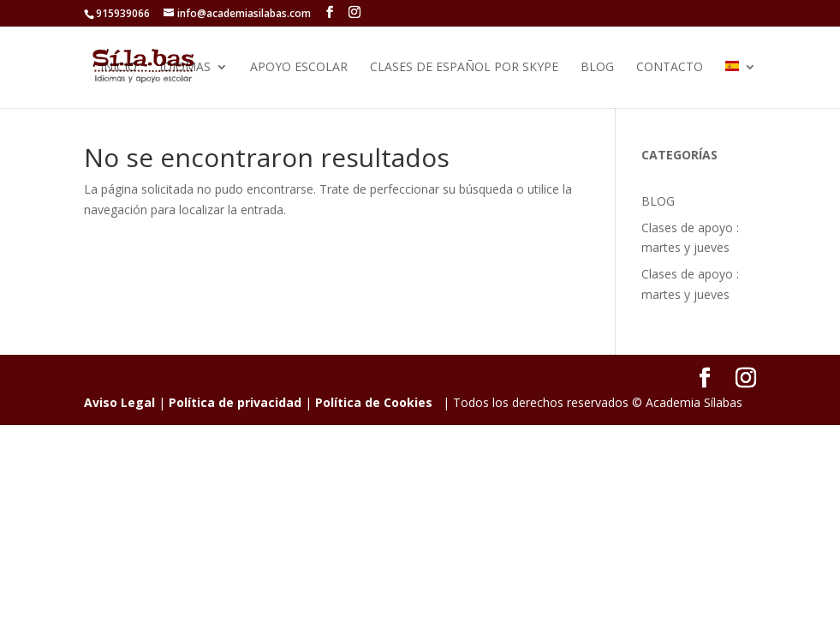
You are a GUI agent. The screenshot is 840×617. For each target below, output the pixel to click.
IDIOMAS (185, 68)
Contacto (670, 68)
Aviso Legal (119, 402)
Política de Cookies (374, 402)
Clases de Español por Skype (464, 68)
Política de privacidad (235, 402)
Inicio (119, 68)
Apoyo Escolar (299, 68)
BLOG (597, 68)
